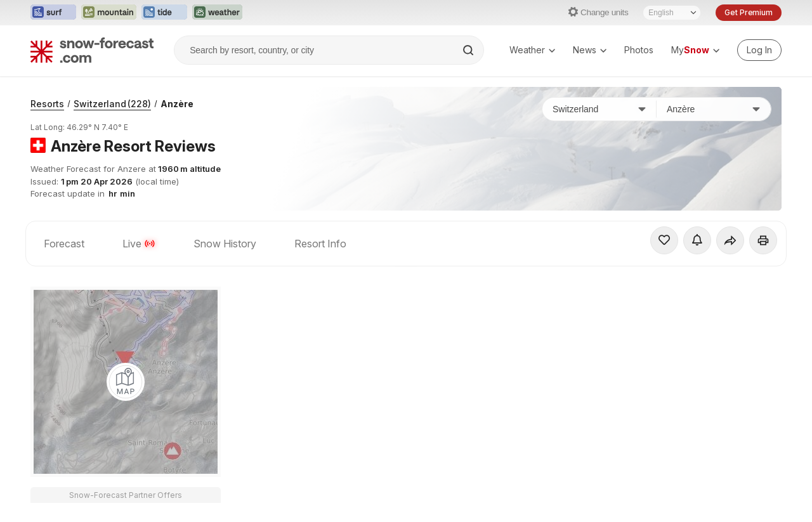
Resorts (47, 104)
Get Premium (749, 12)
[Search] (469, 50)
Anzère (177, 104)
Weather (532, 50)
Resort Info (320, 244)
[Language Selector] (672, 13)
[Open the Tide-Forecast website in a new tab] (164, 13)
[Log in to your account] (759, 50)
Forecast (64, 244)
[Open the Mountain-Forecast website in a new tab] (109, 13)
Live (139, 244)
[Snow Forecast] (92, 50)
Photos (639, 50)
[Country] (599, 109)
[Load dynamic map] (126, 382)
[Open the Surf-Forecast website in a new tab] (53, 13)
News (590, 50)
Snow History (225, 244)
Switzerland (112, 104)
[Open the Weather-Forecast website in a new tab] (217, 13)
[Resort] (714, 109)
